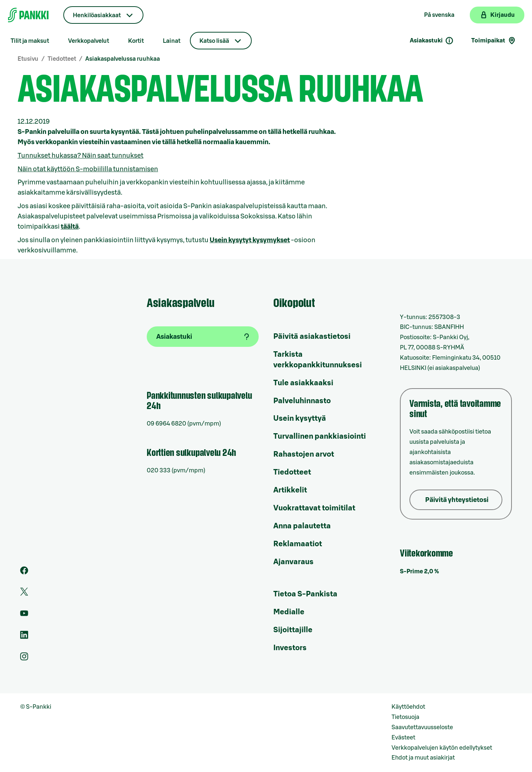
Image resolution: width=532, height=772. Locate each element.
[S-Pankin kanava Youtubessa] (24, 615)
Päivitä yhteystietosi (457, 500)
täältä (70, 226)
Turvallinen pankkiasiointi (320, 436)
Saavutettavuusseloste (422, 727)
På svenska (439, 15)
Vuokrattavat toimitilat (314, 508)
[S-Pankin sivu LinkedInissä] (24, 637)
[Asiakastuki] (203, 337)
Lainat (172, 41)
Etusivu (28, 59)
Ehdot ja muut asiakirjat (423, 758)
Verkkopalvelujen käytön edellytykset (442, 748)
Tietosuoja (405, 717)
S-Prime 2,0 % (419, 571)
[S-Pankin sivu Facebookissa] (24, 573)
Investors (290, 648)
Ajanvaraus (293, 562)
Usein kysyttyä (300, 419)
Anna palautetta (302, 526)
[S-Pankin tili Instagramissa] (24, 659)
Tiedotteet (62, 59)
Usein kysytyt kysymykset (250, 240)
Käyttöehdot (408, 707)
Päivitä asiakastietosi (312, 337)
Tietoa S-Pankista (305, 594)
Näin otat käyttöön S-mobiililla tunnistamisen (88, 169)
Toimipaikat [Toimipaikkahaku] (494, 41)
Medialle (289, 612)
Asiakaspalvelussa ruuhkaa (123, 59)
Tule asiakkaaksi (303, 383)
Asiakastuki (432, 41)
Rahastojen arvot (304, 454)
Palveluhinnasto (302, 401)
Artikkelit (290, 490)
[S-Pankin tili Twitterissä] (24, 594)
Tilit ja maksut (30, 41)
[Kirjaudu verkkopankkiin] (497, 15)
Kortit (136, 41)
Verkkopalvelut (89, 41)
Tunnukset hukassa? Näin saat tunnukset (80, 155)
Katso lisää (214, 41)
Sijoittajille (293, 630)
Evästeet (403, 738)
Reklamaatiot (298, 544)
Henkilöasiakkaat (97, 15)
